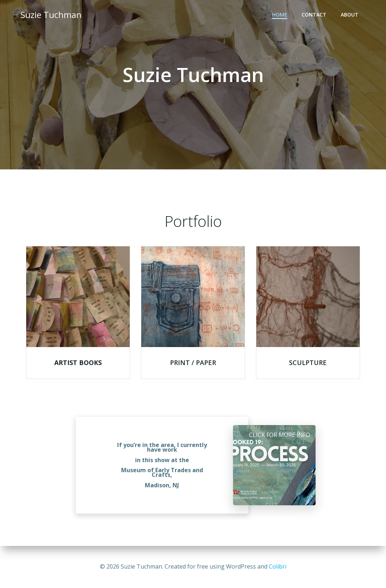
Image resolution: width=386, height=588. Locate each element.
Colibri (278, 566)
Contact (314, 15)
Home (280, 15)
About (350, 15)
